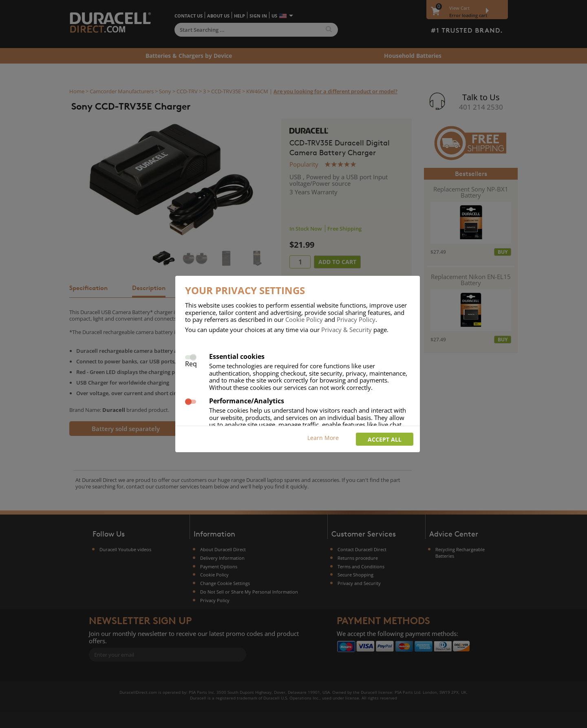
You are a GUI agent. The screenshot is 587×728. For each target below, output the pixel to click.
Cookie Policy (304, 319)
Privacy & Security (346, 330)
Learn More (323, 438)
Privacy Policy (356, 319)
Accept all (385, 439)
